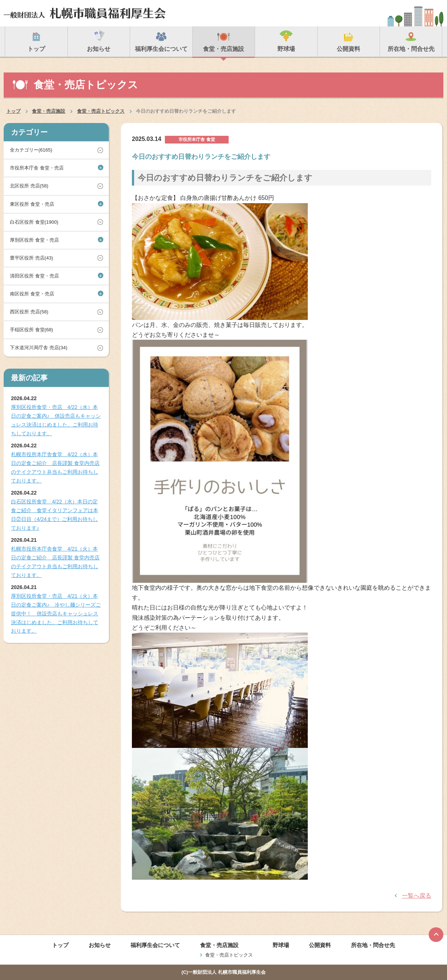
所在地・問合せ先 (373, 945)
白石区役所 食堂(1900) (34, 222)
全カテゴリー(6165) (31, 150)
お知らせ (100, 945)
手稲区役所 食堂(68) (32, 330)
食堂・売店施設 (49, 111)
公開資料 (320, 945)
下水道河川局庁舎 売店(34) (39, 348)
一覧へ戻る (417, 896)
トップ (13, 111)
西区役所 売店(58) (29, 312)
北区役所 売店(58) (29, 186)
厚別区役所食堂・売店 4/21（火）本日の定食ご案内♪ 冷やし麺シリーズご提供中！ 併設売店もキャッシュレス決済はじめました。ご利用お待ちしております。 (56, 613)
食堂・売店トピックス (101, 111)
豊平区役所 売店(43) (32, 258)
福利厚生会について (155, 945)
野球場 (281, 945)
